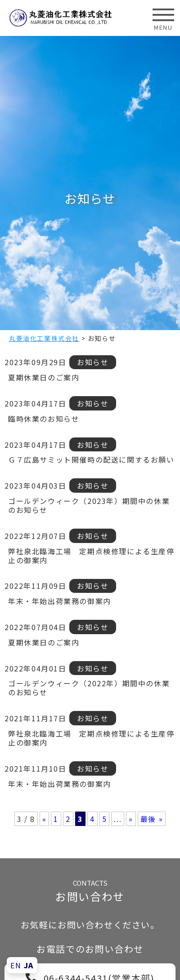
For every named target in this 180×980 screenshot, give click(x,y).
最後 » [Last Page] (152, 819)
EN (16, 965)
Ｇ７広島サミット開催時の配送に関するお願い (91, 459)
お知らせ (93, 362)
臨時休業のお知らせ (44, 419)
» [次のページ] (131, 819)
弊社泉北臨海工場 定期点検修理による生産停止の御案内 (91, 556)
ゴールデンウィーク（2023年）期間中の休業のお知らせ (89, 505)
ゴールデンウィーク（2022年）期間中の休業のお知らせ (89, 688)
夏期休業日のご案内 (44, 377)
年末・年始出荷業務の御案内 (60, 601)
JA (29, 965)
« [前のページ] (45, 819)
